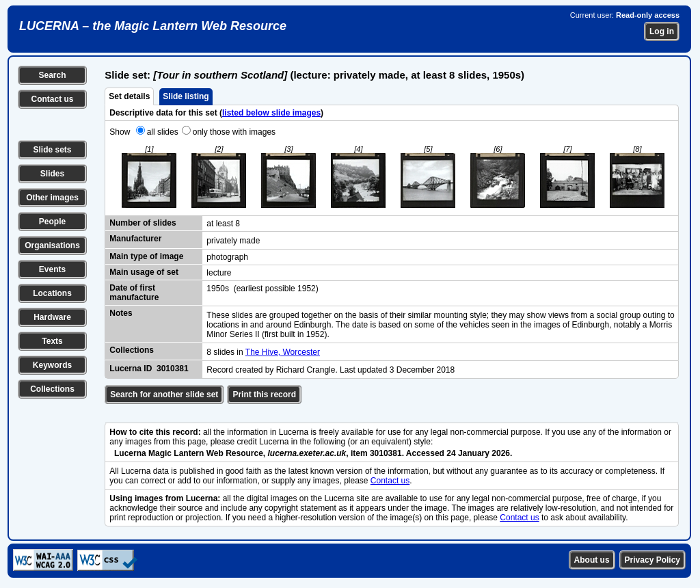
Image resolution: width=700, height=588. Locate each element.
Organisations (52, 245)
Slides (52, 174)
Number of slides (143, 223)
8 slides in (226, 352)
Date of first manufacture (134, 293)
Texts (52, 341)
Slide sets (52, 150)
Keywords (52, 365)
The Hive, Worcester (283, 352)
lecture (219, 273)
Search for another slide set (164, 395)
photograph (227, 257)
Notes (121, 313)
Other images (52, 198)
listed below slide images (271, 113)
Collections (52, 389)
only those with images (234, 132)
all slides (163, 132)
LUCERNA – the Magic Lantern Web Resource (153, 26)
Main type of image (146, 256)
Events (52, 269)
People (52, 222)
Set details (129, 96)
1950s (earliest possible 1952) (262, 289)
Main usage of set (144, 272)
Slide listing (186, 96)
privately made (233, 241)
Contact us (52, 99)
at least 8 (223, 224)
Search (52, 75)
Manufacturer (135, 239)
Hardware (52, 317)
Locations (52, 293)
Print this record (264, 395)
